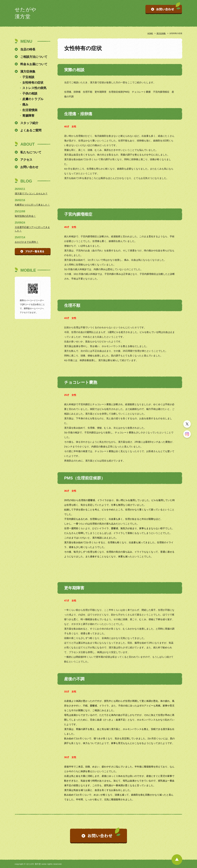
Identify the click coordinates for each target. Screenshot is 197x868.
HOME (150, 33)
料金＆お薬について (34, 64)
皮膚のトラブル (33, 99)
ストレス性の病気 (34, 88)
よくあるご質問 (31, 130)
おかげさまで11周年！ (27, 242)
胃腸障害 (28, 116)
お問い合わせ (29, 167)
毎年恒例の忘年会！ (25, 216)
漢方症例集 (161, 33)
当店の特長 (28, 49)
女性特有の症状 (33, 83)
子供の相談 (30, 94)
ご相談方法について (34, 57)
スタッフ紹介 (29, 123)
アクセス (26, 160)
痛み (25, 105)
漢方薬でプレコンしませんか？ (31, 194)
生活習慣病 (30, 110)
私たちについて (31, 152)
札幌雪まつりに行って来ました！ (32, 205)
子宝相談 (28, 77)
